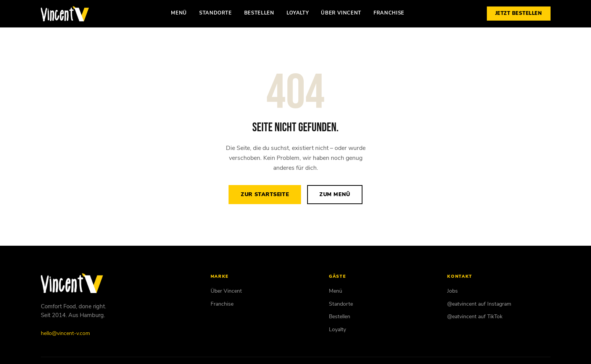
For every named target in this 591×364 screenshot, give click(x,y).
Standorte (216, 13)
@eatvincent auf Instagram (479, 304)
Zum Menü (335, 194)
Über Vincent (341, 13)
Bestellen (259, 13)
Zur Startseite (265, 194)
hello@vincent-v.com (65, 333)
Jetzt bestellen (519, 13)
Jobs (453, 291)
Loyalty (298, 13)
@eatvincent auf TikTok (475, 316)
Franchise (389, 13)
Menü (179, 13)
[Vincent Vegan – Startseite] (65, 14)
